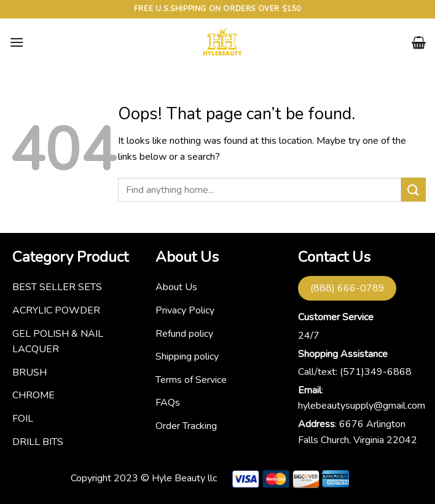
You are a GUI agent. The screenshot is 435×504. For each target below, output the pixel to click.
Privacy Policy (185, 310)
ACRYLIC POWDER (56, 310)
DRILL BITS (38, 442)
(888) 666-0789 (347, 288)
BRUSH (29, 372)
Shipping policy (187, 356)
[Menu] (17, 42)
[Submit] (413, 190)
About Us (176, 287)
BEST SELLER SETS (57, 287)
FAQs (168, 403)
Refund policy (184, 334)
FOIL (23, 419)
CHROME (33, 395)
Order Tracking (186, 426)
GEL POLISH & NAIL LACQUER (58, 342)
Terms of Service (191, 380)
